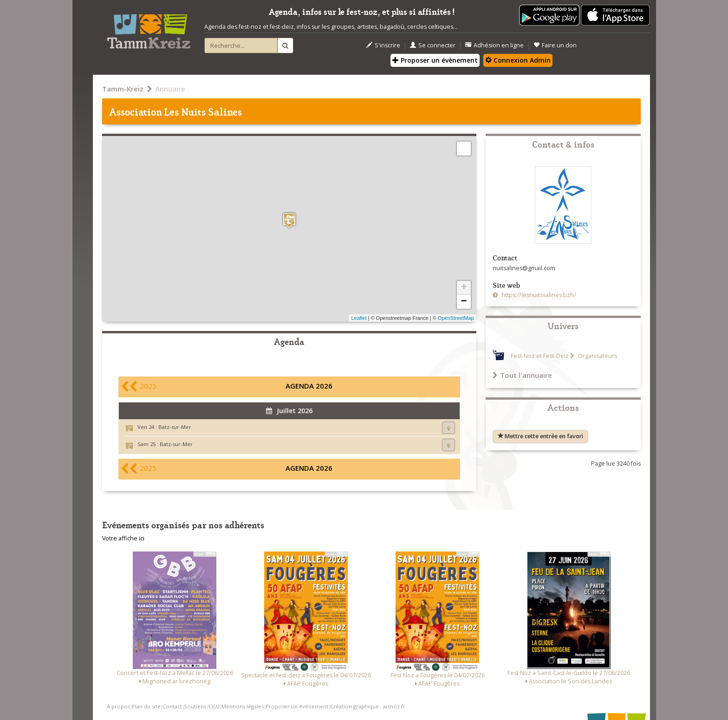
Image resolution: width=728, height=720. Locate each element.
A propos (118, 706)
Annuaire (170, 89)
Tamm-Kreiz (123, 89)
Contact (172, 706)
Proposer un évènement (435, 60)
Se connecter (433, 45)
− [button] (464, 302)
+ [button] (464, 288)
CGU (214, 706)
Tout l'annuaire (522, 375)
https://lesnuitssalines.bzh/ (538, 295)
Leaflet (359, 318)
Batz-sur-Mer (175, 427)
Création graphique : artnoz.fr (368, 706)
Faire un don (555, 45)
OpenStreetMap (456, 318)
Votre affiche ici (123, 538)
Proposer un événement (297, 706)
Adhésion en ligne (494, 45)
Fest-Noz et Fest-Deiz (540, 356)
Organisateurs (597, 356)
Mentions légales (243, 706)
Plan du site (146, 706)
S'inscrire (383, 45)
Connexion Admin (518, 60)
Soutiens (195, 706)
